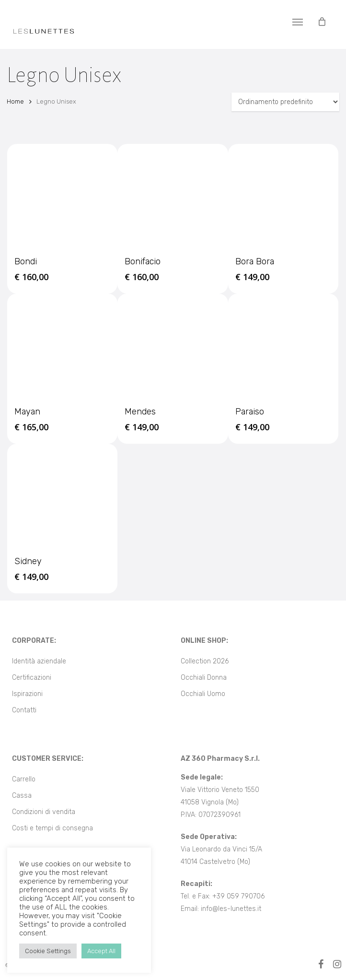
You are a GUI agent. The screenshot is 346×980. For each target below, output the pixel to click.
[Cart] (322, 22)
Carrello (24, 779)
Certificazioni (32, 678)
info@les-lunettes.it (231, 909)
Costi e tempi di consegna (52, 828)
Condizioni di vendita (44, 812)
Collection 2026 (205, 661)
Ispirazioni (27, 694)
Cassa (22, 796)
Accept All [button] (101, 951)
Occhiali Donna (204, 678)
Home (15, 101)
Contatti (24, 710)
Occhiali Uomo (203, 694)
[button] (298, 22)
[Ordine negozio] (285, 102)
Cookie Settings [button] (48, 951)
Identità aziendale (39, 661)
